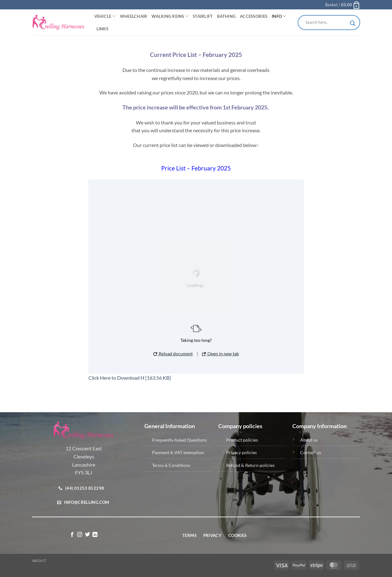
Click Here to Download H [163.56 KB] (130, 378)
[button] (343, 5)
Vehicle (105, 16)
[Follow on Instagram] (80, 535)
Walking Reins (170, 16)
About (39, 561)
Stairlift (203, 16)
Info (279, 16)
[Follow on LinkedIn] (95, 535)
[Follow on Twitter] (87, 535)
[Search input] (326, 23)
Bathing (226, 16)
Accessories (254, 16)
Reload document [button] (173, 354)
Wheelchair (134, 16)
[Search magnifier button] (353, 23)
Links (102, 29)
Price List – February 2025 (196, 168)
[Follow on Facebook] (72, 535)
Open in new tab (221, 354)
